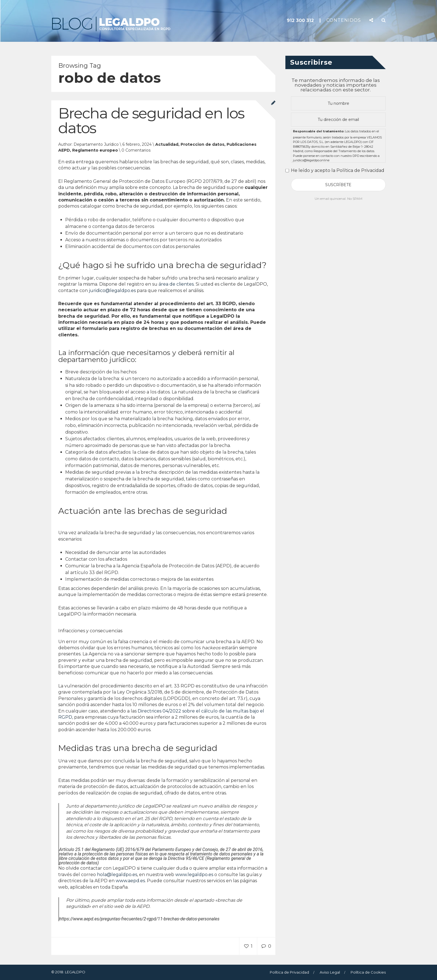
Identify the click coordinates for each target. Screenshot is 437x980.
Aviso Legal (330, 972)
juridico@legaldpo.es (112, 290)
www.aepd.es (130, 881)
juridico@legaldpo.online (311, 160)
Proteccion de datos (202, 145)
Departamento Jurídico (96, 145)
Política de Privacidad (360, 170)
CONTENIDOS (344, 20)
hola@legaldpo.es (117, 875)
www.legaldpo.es (194, 875)
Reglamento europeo (95, 150)
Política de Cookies (368, 972)
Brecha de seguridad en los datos (151, 121)
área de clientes (176, 284)
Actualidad (167, 145)
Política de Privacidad (289, 972)
